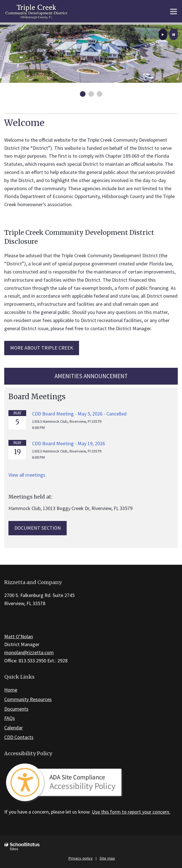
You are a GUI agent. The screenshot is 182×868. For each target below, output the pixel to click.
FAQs (10, 718)
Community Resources (28, 699)
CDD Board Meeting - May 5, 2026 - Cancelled (79, 414)
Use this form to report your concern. (131, 812)
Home (11, 690)
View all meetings (27, 475)
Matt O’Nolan (19, 636)
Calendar (14, 728)
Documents (16, 709)
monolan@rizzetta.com (29, 652)
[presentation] (163, 35)
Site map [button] (107, 858)
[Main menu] (174, 11)
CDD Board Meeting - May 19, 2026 (68, 443)
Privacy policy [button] (80, 858)
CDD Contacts (19, 737)
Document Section (38, 528)
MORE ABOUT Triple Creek (42, 348)
